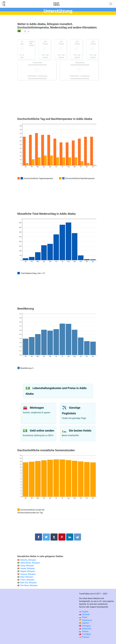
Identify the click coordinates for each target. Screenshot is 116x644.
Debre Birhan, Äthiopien (30, 563)
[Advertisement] (58, 102)
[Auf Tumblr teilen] (54, 537)
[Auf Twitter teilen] (46, 537)
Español (84, 623)
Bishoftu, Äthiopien (28, 560)
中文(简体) (85, 634)
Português (85, 626)
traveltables (57, 4)
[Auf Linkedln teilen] (70, 537)
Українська (85, 620)
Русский (84, 614)
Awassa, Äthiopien (28, 574)
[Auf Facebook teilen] (39, 537)
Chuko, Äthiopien (27, 580)
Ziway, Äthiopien (27, 566)
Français (84, 637)
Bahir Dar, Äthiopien (28, 583)
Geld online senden (42, 431)
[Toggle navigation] (111, 4)
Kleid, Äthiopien (27, 577)
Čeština (84, 631)
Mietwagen (37, 408)
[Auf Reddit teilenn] (77, 537)
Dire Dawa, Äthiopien (29, 585)
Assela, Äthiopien (27, 568)
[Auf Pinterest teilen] (62, 537)
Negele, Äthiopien (28, 571)
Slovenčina (85, 629)
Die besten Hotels (80, 431)
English (84, 612)
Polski (83, 617)
